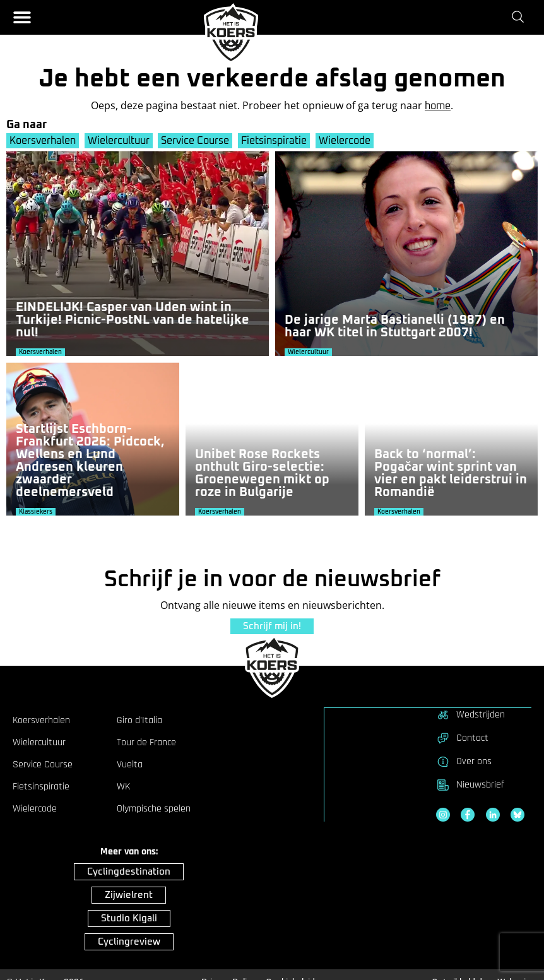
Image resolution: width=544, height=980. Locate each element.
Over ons (464, 761)
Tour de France (146, 742)
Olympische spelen (154, 808)
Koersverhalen (43, 141)
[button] (22, 17)
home (438, 106)
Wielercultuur (119, 141)
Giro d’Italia (139, 720)
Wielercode (348, 141)
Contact (462, 738)
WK (123, 786)
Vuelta (130, 764)
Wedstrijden (470, 714)
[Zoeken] (520, 17)
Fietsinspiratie (276, 141)
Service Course (197, 141)
